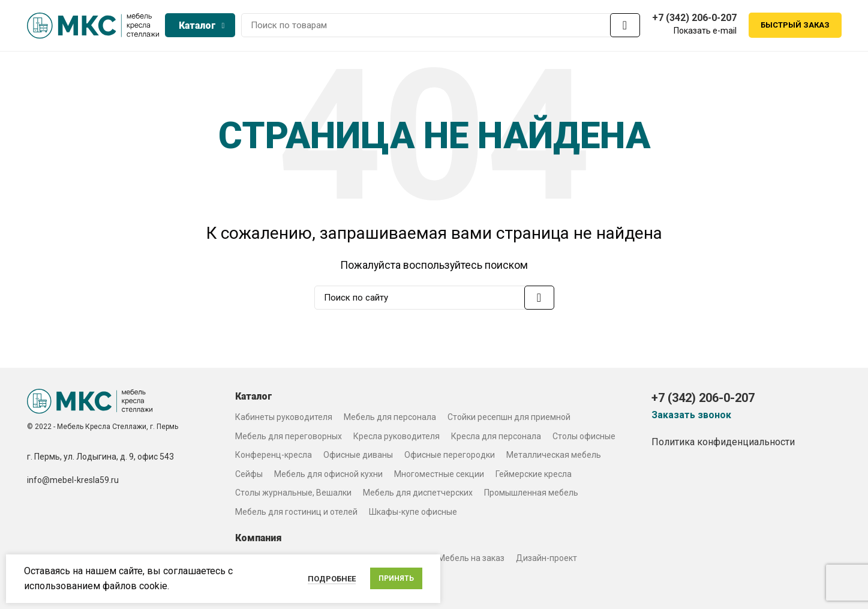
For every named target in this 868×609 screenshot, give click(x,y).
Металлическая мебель (554, 455)
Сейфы (249, 474)
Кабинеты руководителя (284, 417)
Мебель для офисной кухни (328, 474)
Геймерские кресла (534, 474)
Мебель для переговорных (289, 436)
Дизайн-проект (546, 558)
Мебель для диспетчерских (418, 493)
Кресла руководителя (397, 436)
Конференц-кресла (274, 455)
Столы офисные (584, 436)
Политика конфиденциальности (723, 442)
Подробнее (332, 579)
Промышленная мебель (531, 493)
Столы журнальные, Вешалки (293, 493)
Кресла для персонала (496, 436)
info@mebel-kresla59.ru (73, 480)
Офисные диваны (358, 455)
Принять (396, 578)
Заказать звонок (691, 415)
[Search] (440, 26)
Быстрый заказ (795, 25)
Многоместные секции (439, 474)
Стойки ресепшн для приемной (509, 417)
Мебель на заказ (471, 558)
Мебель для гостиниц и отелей (296, 512)
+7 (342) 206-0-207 (694, 18)
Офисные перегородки (450, 455)
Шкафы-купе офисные (413, 512)
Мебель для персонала (390, 417)
